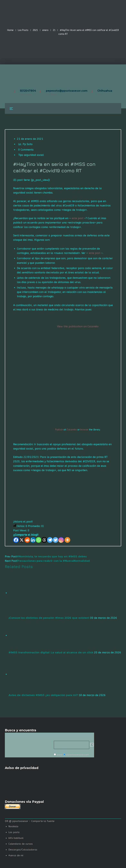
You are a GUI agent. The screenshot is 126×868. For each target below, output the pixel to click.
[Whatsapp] (39, 540)
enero (45, 30)
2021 (35, 30)
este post (78, 218)
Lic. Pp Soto (25, 144)
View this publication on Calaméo (78, 326)
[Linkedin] (33, 540)
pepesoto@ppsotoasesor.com (67, 91)
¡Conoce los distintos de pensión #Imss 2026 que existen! (49, 618)
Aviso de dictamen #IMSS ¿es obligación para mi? (43, 695)
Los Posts (23, 30)
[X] (22, 540)
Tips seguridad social (31, 155)
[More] (67, 540)
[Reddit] (27, 540)
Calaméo (72, 430)
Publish (59, 430)
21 (54, 30)
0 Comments (26, 150)
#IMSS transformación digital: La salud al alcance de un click (51, 652)
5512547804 (28, 91)
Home (10, 30)
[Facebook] (16, 540)
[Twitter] (56, 540)
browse (84, 430)
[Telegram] (50, 540)
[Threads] (44, 540)
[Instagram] (61, 540)
